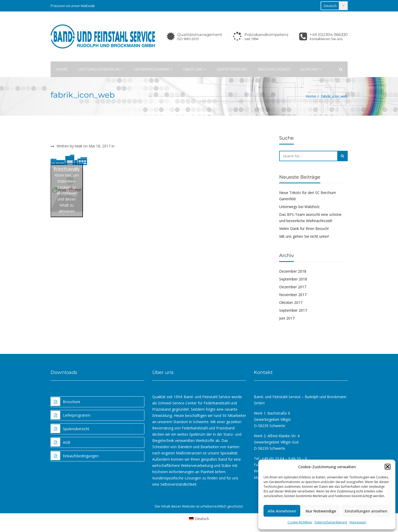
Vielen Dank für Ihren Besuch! (304, 229)
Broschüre (66, 402)
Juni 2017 (287, 318)
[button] (388, 467)
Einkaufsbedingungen (75, 456)
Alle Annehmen (282, 511)
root (78, 146)
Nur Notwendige (321, 511)
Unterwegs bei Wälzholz (299, 207)
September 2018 (293, 279)
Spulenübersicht (70, 429)
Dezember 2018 (293, 271)
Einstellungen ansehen (366, 511)
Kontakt (311, 69)
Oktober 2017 (291, 302)
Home (62, 69)
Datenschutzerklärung (331, 522)
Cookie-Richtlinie (300, 522)
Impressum (358, 522)
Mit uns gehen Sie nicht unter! (304, 236)
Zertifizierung (232, 69)
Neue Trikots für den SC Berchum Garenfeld (308, 196)
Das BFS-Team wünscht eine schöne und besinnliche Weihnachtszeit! (310, 218)
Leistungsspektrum (100, 69)
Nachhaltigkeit (274, 69)
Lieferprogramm (153, 69)
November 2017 (293, 295)
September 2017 (293, 310)
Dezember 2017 (293, 287)
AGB (61, 442)
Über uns (195, 69)
